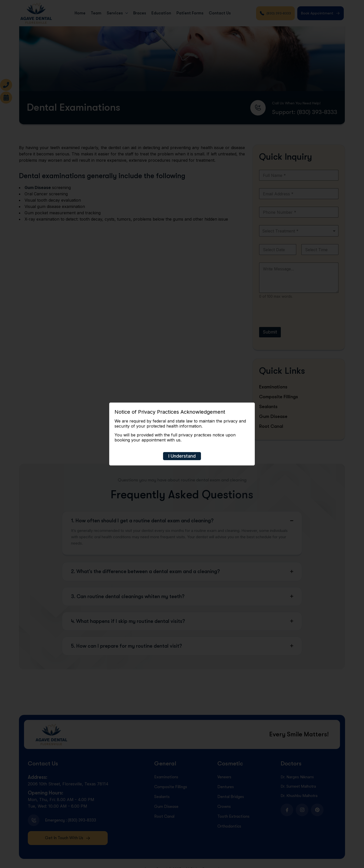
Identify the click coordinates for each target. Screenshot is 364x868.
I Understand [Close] (182, 456)
